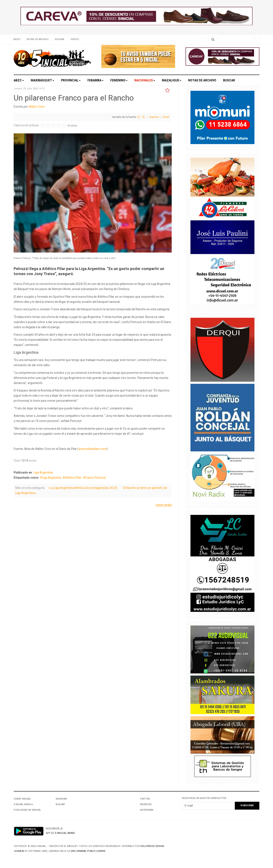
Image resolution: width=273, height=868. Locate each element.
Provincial (71, 80)
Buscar (60, 39)
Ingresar (61, 799)
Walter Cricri (37, 107)
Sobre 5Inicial (22, 799)
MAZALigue (172, 80)
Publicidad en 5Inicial (27, 810)
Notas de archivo (38, 39)
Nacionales (145, 80)
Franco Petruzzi (95, 478)
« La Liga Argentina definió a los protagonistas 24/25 (83, 488)
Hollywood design (152, 846)
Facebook (146, 804)
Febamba (95, 80)
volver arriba (164, 505)
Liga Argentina (43, 473)
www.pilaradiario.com (93, 449)
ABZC (19, 80)
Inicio (17, 39)
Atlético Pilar (73, 478)
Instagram (147, 810)
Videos (75, 39)
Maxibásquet (42, 80)
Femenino (119, 80)
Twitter (145, 799)
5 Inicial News (23, 804)
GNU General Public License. (88, 851)
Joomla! (19, 851)
